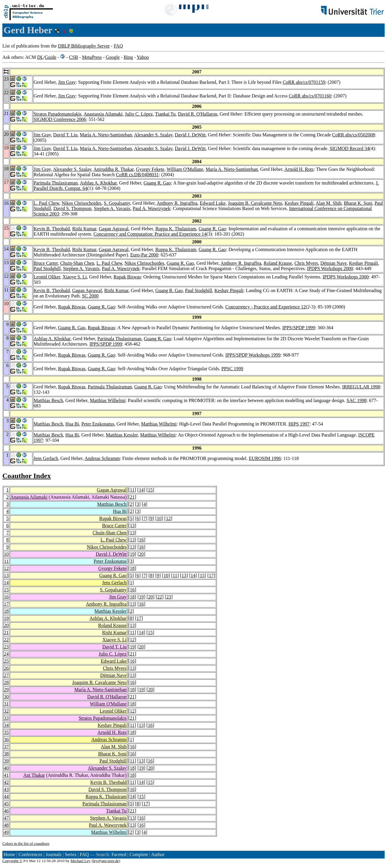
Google (113, 57)
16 (141, 540)
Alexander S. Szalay (153, 135)
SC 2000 (90, 296)
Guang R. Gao (157, 183)
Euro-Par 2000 (144, 255)
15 (150, 490)
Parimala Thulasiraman (56, 183)
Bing (128, 57)
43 (6, 789)
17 (211, 575)
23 (169, 597)
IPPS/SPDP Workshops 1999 (253, 355)
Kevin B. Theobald (52, 229)
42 (6, 782)
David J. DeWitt (190, 135)
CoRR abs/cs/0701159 (304, 82)
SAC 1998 (357, 400)
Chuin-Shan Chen (77, 263)
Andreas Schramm (102, 458)
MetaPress (92, 57)
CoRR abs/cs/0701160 (310, 96)
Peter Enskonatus (98, 424)
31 (6, 704)
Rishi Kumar (84, 229)
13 (132, 526)
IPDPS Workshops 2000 (330, 268)
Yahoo (143, 57)
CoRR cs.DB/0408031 (137, 175)
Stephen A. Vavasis (112, 208)
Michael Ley (80, 861)
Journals (53, 854)
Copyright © (12, 861)
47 (6, 818)
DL (40, 57)
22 (159, 597)
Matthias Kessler (122, 435)
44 (6, 797)
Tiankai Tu (165, 114)
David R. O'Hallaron (198, 114)
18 (132, 568)
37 (6, 747)
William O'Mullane (185, 169)
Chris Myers (306, 263)
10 (159, 518)
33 (6, 718)
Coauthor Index (27, 476)
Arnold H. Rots (299, 169)
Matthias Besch (48, 400)
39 (6, 761)
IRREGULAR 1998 (361, 387)
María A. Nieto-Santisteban (106, 135)
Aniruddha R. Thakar (113, 169)
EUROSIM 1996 (265, 458)
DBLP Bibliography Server (84, 46)
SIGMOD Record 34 (349, 148)
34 (6, 725)
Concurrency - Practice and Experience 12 (266, 307)
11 (132, 490)
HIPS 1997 (299, 424)
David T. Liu (65, 135)
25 (6, 661)
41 (6, 775)
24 (6, 654)
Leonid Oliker (47, 277)
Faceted (119, 854)
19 (132, 554)
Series (71, 854)
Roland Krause (278, 263)
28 (6, 682)
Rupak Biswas (127, 277)
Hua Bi (72, 424)
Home (9, 854)
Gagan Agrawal (114, 229)
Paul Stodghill (47, 268)
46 (6, 811)
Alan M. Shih (329, 203)
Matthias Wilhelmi (108, 400)
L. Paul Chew (46, 203)
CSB (73, 57)
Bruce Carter (46, 263)
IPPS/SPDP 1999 (298, 328)
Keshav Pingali (299, 203)
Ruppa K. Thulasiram (176, 229)
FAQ (118, 46)
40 (6, 768)
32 (6, 711)
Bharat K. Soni (358, 203)
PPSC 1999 (232, 369)
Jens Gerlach (46, 458)
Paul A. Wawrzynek (152, 208)
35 (6, 732)
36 (6, 739)
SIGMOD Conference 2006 (60, 119)
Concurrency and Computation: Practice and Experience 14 (150, 234)
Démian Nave (334, 263)
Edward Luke (213, 203)
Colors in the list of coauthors (26, 843)
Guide (51, 57)
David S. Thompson (72, 208)
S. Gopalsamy (117, 203)
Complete (139, 854)
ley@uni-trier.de (106, 861)
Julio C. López (139, 114)
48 (6, 825)
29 (6, 690)
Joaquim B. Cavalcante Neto (255, 203)
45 (6, 804)
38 (6, 754)
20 (141, 554)
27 (6, 675)
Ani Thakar (34, 775)
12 (168, 518)
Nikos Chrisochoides (82, 203)
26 (6, 668)
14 (141, 490)
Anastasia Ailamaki (29, 497)
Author (158, 854)
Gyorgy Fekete (150, 169)
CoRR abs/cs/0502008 (353, 135)
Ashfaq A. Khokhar (98, 183)
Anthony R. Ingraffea (177, 203)
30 (6, 697)
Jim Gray (67, 82)
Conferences (30, 854)
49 (6, 832)
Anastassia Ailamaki (103, 114)
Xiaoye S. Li (75, 277)
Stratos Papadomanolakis (57, 114)
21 (132, 497)
